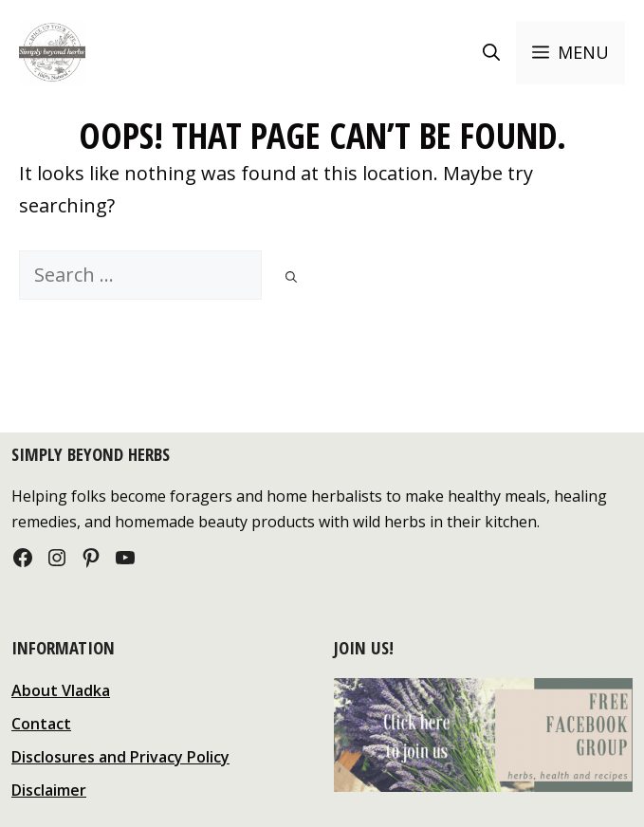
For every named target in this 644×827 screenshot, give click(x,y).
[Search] (291, 278)
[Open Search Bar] (491, 53)
